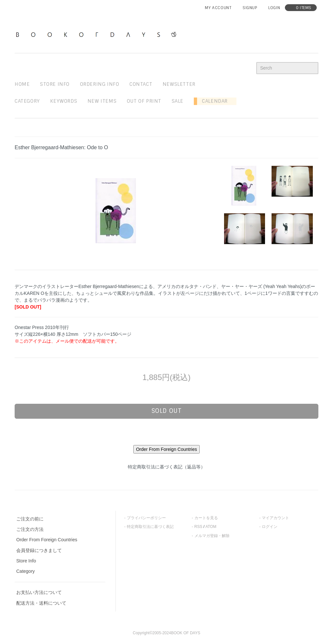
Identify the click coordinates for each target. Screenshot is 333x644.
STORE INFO (55, 84)
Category (27, 101)
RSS (199, 527)
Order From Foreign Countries (47, 540)
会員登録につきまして (39, 550)
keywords (64, 101)
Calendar (212, 101)
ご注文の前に (30, 519)
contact (141, 84)
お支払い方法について (39, 592)
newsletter (179, 84)
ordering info (100, 84)
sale (178, 101)
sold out (167, 411)
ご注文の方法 (30, 529)
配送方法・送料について (41, 603)
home (22, 84)
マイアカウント (275, 518)
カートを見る (206, 518)
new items (102, 101)
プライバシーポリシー (146, 518)
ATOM (211, 527)
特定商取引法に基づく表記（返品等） (166, 467)
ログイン (270, 527)
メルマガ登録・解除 (212, 536)
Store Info (26, 561)
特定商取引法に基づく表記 (150, 527)
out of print (144, 101)
